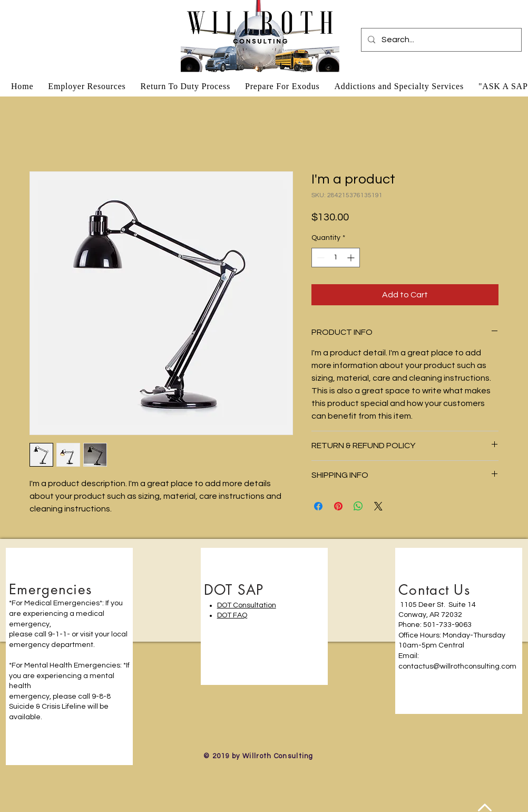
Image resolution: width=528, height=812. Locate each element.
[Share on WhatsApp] (358, 506)
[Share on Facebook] (318, 506)
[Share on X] (378, 506)
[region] (69, 656)
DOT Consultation (247, 605)
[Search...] (440, 40)
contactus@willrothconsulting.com (457, 666)
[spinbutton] (336, 258)
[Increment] (352, 258)
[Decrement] (320, 258)
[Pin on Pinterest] (338, 506)
